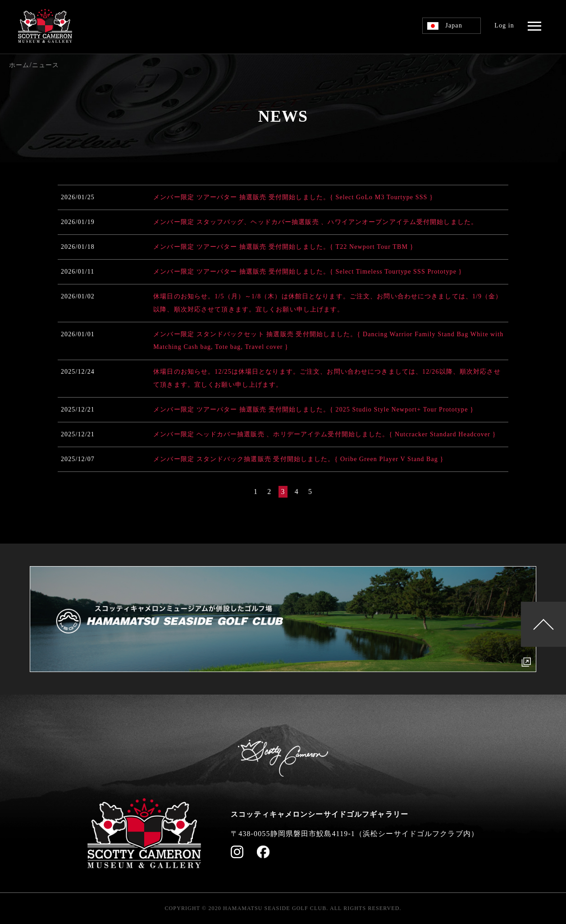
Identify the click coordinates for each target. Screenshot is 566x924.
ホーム (19, 65)
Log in (504, 25)
